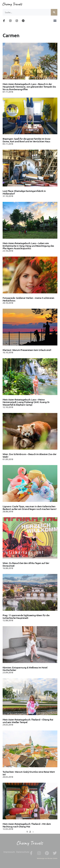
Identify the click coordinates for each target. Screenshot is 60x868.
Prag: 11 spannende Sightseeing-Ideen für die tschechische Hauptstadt (26, 616)
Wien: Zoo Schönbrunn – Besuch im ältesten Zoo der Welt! (30, 455)
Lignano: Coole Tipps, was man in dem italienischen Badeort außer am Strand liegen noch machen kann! (30, 508)
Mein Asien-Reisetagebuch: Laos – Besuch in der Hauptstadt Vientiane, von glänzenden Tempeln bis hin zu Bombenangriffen (29, 87)
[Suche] (54, 12)
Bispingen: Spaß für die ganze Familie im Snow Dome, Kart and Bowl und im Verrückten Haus (27, 140)
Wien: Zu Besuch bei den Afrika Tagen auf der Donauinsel (26, 564)
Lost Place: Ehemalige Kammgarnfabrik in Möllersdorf (24, 192)
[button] (55, 21)
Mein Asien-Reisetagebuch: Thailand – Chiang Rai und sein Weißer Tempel (28, 721)
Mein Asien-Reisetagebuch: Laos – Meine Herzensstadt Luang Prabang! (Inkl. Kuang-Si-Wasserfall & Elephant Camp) (26, 402)
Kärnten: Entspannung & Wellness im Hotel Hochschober (25, 669)
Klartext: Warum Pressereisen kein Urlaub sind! (27, 350)
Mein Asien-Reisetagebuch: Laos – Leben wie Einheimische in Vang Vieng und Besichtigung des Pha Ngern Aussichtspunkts (28, 246)
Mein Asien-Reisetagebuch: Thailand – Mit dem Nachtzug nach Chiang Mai (27, 825)
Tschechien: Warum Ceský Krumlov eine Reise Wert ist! (29, 773)
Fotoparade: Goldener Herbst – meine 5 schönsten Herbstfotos (28, 299)
